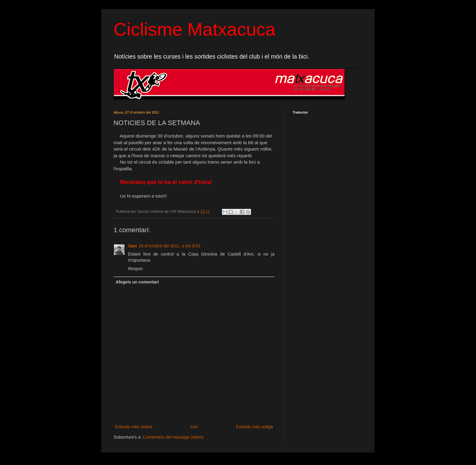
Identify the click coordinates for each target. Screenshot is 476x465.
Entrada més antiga (255, 427)
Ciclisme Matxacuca (194, 29)
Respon (135, 269)
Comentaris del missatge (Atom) (173, 437)
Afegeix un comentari (137, 282)
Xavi (133, 246)
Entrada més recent (134, 427)
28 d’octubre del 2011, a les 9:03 (170, 246)
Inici (194, 427)
